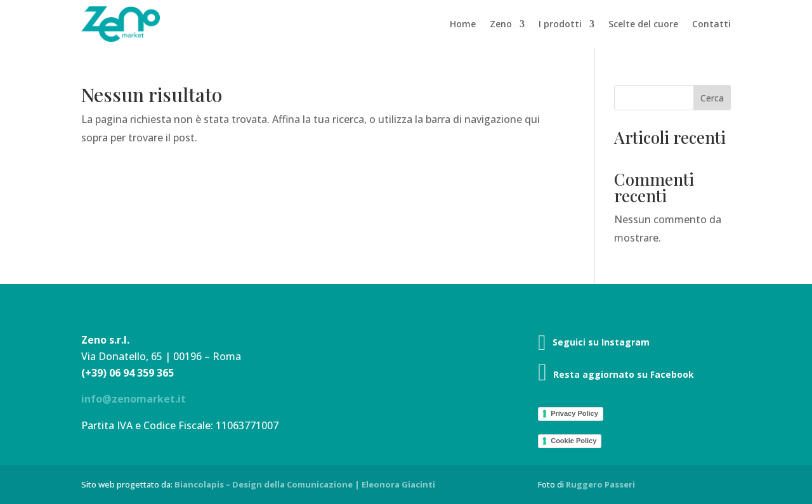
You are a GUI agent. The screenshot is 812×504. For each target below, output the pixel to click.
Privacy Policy (574, 413)
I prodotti (560, 24)
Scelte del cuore (643, 24)
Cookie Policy (573, 441)
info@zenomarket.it (134, 399)
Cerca (712, 98)
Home (463, 24)
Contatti (711, 24)
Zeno (501, 24)
